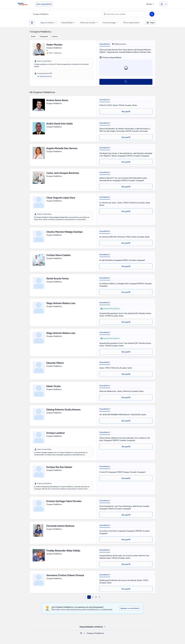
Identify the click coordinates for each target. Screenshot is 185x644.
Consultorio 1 (105, 44)
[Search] (152, 14)
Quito (33, 36)
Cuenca (55, 36)
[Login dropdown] (163, 4)
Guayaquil (44, 36)
